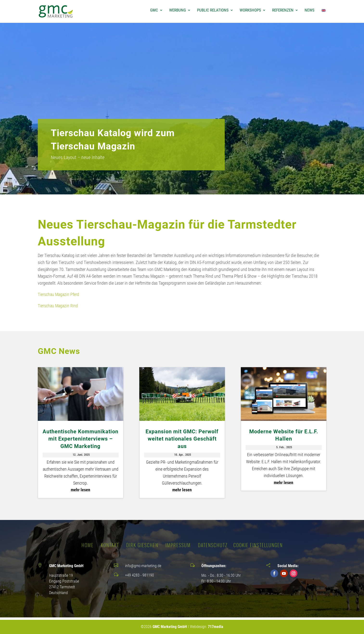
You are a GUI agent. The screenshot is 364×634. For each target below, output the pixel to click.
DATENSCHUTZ (213, 545)
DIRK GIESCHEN (142, 545)
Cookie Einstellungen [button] (258, 545)
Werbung (178, 10)
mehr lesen (80, 490)
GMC (154, 10)
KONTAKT (110, 545)
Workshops (250, 10)
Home (88, 545)
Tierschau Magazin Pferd (58, 294)
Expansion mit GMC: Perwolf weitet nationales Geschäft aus (182, 439)
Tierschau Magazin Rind (58, 306)
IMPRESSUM (178, 545)
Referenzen (283, 10)
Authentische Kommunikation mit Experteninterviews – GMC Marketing (80, 439)
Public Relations (213, 10)
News (310, 10)
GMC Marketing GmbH (170, 627)
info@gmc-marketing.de (143, 566)
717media (216, 627)
